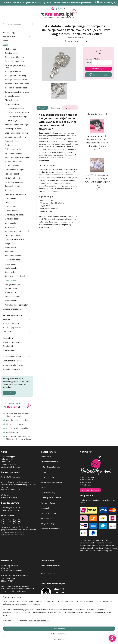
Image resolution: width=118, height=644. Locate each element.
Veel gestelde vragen (48, 523)
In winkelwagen (98, 69)
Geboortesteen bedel (14, 153)
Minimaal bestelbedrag (49, 503)
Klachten (44, 487)
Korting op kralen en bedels (51, 498)
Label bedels (10, 202)
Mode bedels (10, 223)
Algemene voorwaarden (49, 462)
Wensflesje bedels (12, 297)
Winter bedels (11, 301)
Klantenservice (46, 457)
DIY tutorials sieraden (17, 361)
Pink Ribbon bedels (13, 235)
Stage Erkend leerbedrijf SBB (12, 571)
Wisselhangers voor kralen (16, 305)
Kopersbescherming (48, 493)
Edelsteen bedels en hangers (17, 125)
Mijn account (107, 3)
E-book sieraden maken (13, 365)
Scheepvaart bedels (13, 260)
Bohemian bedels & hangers (17, 92)
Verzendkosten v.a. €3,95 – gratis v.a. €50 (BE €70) (24, 3)
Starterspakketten (11, 323)
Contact (43, 472)
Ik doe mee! (9, 393)
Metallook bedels (12, 219)
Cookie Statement (47, 477)
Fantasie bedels (11, 141)
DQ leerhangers (12, 121)
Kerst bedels (10, 190)
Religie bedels (11, 243)
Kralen (17, 41)
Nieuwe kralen (17, 37)
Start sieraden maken (17, 357)
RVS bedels (9, 252)
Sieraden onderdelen (17, 309)
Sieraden (17, 319)
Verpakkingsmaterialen (17, 315)
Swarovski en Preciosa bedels (17, 276)
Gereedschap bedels (13, 162)
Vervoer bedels (11, 288)
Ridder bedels (10, 247)
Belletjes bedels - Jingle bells (17, 84)
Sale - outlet (17, 332)
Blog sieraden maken (17, 369)
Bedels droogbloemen (14, 57)
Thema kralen (17, 350)
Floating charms (12, 145)
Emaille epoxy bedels (14, 129)
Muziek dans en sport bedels (17, 231)
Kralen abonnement (10, 599)
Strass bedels (10, 272)
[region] (44, 632)
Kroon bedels (10, 198)
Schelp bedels (10, 264)
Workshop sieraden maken (50, 529)
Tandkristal (17, 346)
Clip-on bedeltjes (12, 100)
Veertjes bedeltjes (12, 284)
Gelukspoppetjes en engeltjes (17, 157)
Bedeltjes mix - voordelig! (15, 75)
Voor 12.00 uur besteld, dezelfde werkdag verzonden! (69, 3)
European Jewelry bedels (15, 137)
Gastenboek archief (48, 573)
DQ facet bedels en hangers (17, 116)
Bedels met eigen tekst (14, 61)
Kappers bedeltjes (12, 186)
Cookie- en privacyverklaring (39, 640)
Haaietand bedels (12, 174)
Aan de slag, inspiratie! (10, 565)
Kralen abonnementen (13, 342)
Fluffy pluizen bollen (13, 149)
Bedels (17, 45)
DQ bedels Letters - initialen (17, 112)
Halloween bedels (12, 178)
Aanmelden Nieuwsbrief (90, 490)
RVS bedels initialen (13, 256)
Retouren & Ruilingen (48, 513)
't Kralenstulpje (9, 33)
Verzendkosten (46, 518)
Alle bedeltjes (10, 49)
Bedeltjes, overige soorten (16, 80)
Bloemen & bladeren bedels (16, 88)
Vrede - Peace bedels (14, 293)
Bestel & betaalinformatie (50, 467)
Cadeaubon (8, 338)
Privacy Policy (46, 508)
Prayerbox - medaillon (14, 239)
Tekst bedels (10, 280)
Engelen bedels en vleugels (16, 133)
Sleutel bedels (11, 268)
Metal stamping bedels (14, 215)
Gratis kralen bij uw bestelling (51, 482)
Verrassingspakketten (12, 328)
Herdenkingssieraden (14, 182)
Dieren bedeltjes (18, 104)
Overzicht (42, 108)
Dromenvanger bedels (14, 108)
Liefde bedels (10, 206)
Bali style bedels (12, 53)
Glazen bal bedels (12, 166)
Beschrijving (55, 108)
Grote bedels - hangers (15, 170)
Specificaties (70, 108)
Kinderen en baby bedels (15, 194)
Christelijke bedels (13, 96)
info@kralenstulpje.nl (14, 477)
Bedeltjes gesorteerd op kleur (18, 66)
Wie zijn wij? (6, 568)
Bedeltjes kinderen (13, 71)
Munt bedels (10, 227)
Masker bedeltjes (12, 211)
